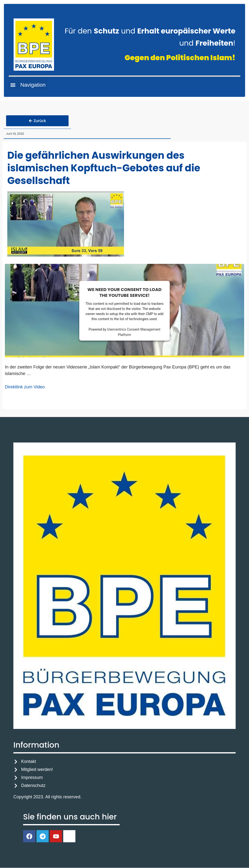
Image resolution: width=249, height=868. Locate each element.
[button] (28, 84)
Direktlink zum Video (25, 387)
